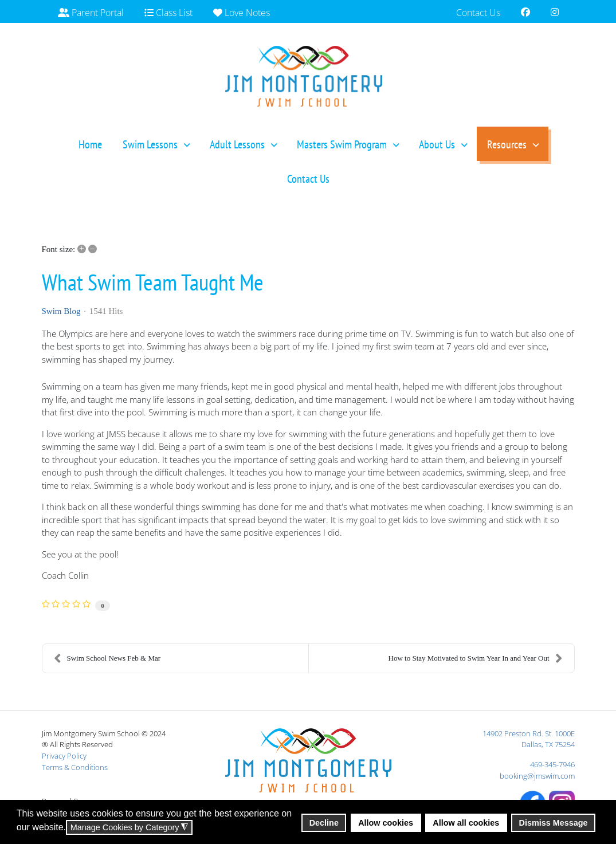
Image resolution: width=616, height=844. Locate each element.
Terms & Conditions (75, 767)
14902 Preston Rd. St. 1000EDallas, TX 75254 (529, 739)
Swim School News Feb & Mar (107, 658)
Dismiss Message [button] (554, 823)
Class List (168, 13)
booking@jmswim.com (537, 776)
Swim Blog (61, 311)
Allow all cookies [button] (466, 823)
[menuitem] (90, 144)
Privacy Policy (64, 756)
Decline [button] (324, 823)
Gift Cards (85, 40)
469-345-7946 (552, 764)
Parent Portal (91, 13)
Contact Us (478, 13)
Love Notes (242, 13)
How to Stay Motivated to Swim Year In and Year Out (476, 658)
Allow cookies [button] (386, 823)
